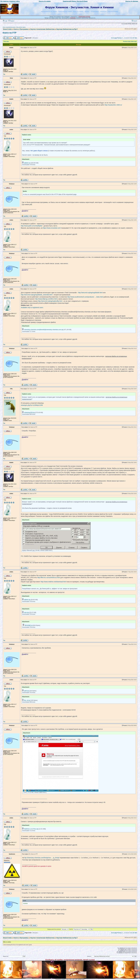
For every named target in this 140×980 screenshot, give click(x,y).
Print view (6, 42)
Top (4, 74)
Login (5, 21)
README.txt (29, 625)
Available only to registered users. (32, 308)
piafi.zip (27, 691)
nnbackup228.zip (29, 412)
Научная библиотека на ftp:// (67, 29)
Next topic (134, 42)
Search (134, 21)
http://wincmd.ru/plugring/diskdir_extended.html (37, 295)
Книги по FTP (10, 33)
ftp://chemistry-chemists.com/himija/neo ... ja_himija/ (42, 858)
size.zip (27, 612)
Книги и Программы (21, 29)
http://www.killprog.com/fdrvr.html (46, 299)
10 (133, 38)
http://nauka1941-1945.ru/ (113, 105)
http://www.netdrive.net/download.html (53, 582)
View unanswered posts (9, 27)
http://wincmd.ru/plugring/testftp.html (50, 301)
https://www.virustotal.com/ (52, 228)
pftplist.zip (27, 600)
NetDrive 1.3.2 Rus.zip (31, 829)
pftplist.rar (27, 163)
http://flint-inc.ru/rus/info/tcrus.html (49, 577)
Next (136, 38)
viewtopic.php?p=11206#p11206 (32, 405)
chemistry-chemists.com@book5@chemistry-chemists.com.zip (44, 330)
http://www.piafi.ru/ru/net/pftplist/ (32, 226)
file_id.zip (27, 700)
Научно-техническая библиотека (42, 29)
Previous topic (127, 42)
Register (11, 21)
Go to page (114, 38)
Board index (8, 29)
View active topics (21, 27)
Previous (119, 38)
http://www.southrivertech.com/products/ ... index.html (85, 297)
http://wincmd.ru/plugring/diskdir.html (90, 293)
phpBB (63, 979)
